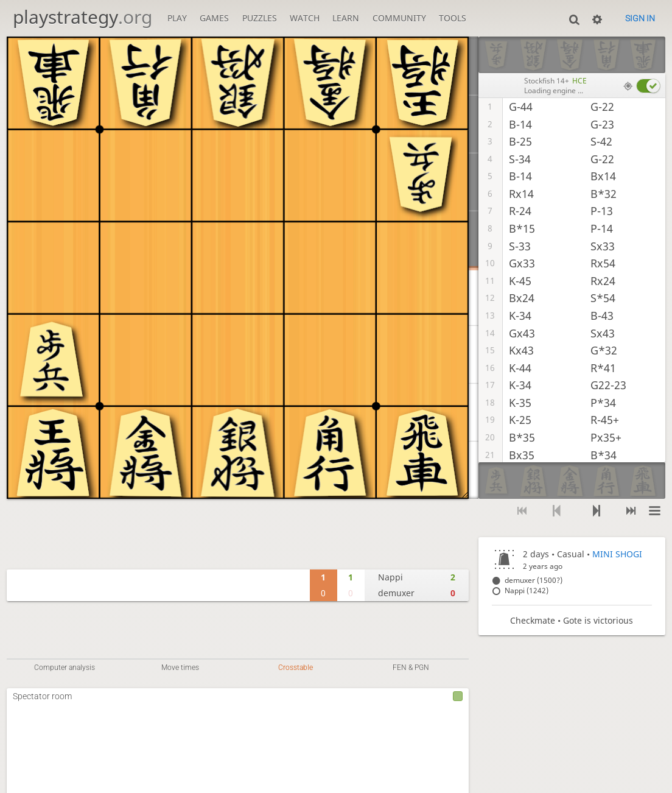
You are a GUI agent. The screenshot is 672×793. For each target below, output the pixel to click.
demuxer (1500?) (534, 580)
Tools (453, 18)
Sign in (640, 18)
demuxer (396, 593)
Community (399, 18)
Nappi (390, 577)
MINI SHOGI (617, 554)
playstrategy (82, 17)
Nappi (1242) (527, 590)
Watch (305, 18)
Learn (346, 18)
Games (214, 18)
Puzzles (260, 18)
